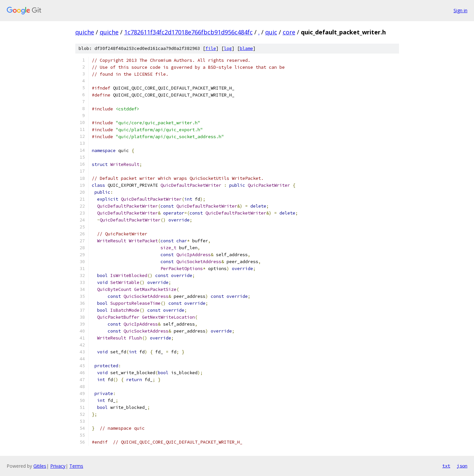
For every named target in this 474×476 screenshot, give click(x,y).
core (289, 32)
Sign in (460, 10)
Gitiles (40, 466)
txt (446, 466)
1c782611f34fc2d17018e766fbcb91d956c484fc (188, 32)
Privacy (58, 466)
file (211, 48)
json (462, 466)
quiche (85, 32)
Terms (76, 466)
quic (271, 32)
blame (246, 48)
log (228, 48)
